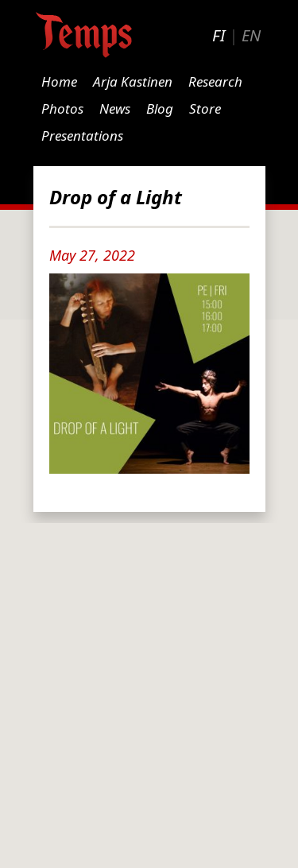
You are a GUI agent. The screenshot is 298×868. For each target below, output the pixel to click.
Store (205, 108)
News (115, 108)
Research (215, 81)
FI (219, 35)
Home (59, 81)
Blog (160, 108)
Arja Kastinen (133, 81)
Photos (62, 108)
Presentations (82, 136)
